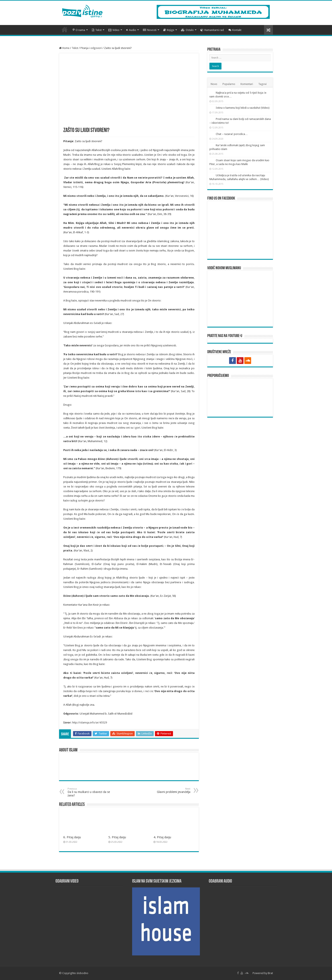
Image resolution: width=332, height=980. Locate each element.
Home (64, 48)
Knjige (169, 30)
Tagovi (262, 84)
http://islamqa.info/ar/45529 (90, 723)
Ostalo (187, 30)
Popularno (229, 84)
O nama (79, 30)
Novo (214, 84)
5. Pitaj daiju (117, 837)
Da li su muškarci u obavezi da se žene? (89, 792)
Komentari (247, 84)
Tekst (97, 30)
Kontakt (235, 30)
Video (114, 30)
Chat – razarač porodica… (232, 134)
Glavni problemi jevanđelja (169, 791)
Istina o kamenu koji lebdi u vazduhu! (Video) (243, 108)
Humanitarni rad (212, 30)
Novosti (150, 30)
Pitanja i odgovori (91, 48)
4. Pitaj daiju (162, 837)
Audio (131, 30)
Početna (65, 29)
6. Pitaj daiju (72, 837)
